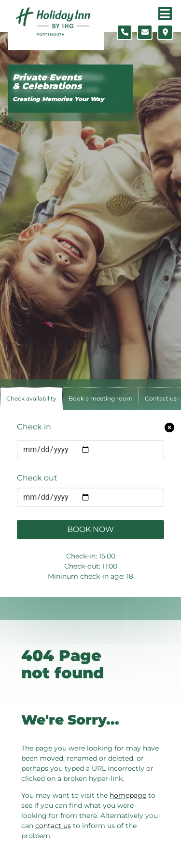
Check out (37, 478)
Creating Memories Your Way (58, 99)
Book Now (90, 529)
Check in (34, 427)
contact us (53, 826)
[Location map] (165, 32)
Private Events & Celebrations (47, 82)
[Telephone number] (125, 32)
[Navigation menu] (165, 13)
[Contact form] (145, 32)
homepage (128, 795)
